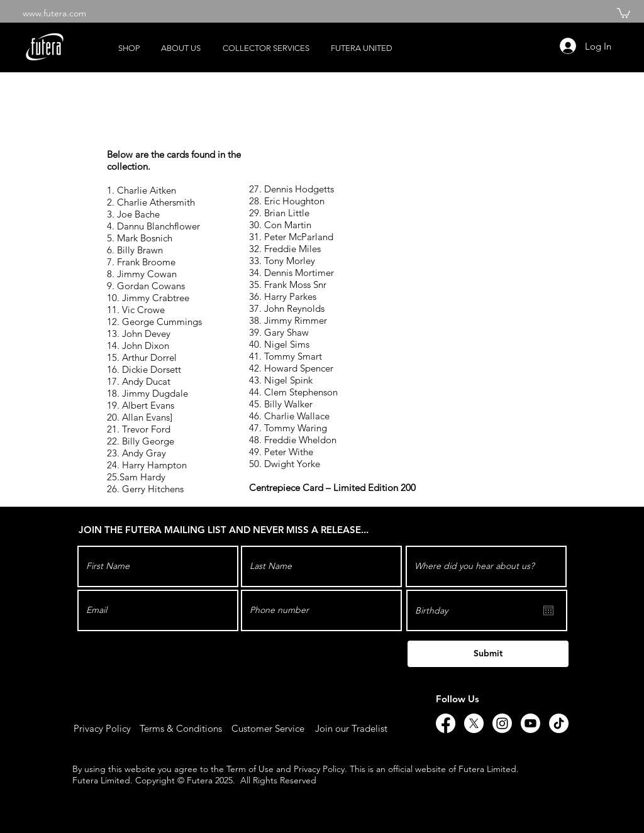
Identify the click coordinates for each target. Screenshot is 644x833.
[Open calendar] (548, 610)
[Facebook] (446, 723)
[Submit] (488, 654)
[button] (624, 13)
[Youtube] (530, 723)
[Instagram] (502, 723)
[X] (474, 723)
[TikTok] (559, 723)
